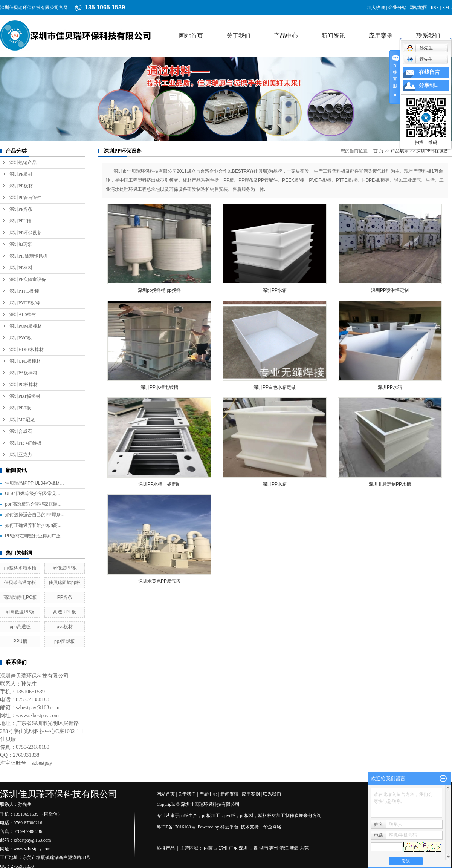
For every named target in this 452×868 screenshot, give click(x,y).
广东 (233, 848)
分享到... (429, 85)
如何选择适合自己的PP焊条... (35, 515)
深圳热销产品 (23, 163)
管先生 (420, 59)
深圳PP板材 (21, 174)
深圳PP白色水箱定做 (275, 387)
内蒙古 (211, 848)
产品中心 (286, 36)
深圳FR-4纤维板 (25, 443)
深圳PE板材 (21, 186)
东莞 (304, 848)
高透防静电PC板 (20, 597)
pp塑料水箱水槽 (20, 568)
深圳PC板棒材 (24, 385)
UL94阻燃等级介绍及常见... (33, 494)
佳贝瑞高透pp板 (20, 583)
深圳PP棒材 (21, 268)
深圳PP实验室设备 (28, 279)
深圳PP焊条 (21, 209)
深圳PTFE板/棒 (24, 291)
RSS (435, 8)
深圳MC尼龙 (22, 420)
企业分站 (397, 8)
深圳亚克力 (21, 455)
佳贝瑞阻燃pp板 (65, 583)
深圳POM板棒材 (26, 326)
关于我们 (238, 36)
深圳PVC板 (21, 338)
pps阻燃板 (65, 641)
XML (447, 8)
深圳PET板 (20, 408)
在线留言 (429, 72)
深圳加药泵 (21, 244)
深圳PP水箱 (275, 290)
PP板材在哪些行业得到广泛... (35, 536)
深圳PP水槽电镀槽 (159, 387)
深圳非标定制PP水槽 (390, 484)
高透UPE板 (65, 612)
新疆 (294, 848)
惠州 (274, 848)
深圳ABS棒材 (23, 314)
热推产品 (166, 848)
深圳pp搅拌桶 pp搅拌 (159, 290)
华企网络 (272, 827)
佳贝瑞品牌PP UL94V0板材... (34, 483)
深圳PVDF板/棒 (25, 303)
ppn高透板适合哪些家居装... (33, 504)
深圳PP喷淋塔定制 (390, 290)
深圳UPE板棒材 (25, 361)
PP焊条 (65, 597)
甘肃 (253, 848)
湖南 (264, 848)
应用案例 (381, 36)
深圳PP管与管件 (25, 198)
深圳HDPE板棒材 (27, 350)
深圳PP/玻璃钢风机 (28, 256)
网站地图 (418, 8)
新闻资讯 (333, 36)
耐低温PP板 (65, 568)
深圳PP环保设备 (25, 233)
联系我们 (428, 36)
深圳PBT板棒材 (25, 396)
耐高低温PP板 (20, 612)
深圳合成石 (21, 431)
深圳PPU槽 (20, 221)
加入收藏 (376, 8)
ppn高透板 (20, 627)
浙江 (284, 848)
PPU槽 (20, 641)
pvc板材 (65, 627)
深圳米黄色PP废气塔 (159, 581)
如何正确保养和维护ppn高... (33, 525)
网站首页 (191, 36)
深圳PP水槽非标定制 (159, 484)
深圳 (243, 848)
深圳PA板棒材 (23, 373)
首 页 (378, 151)
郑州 (223, 848)
